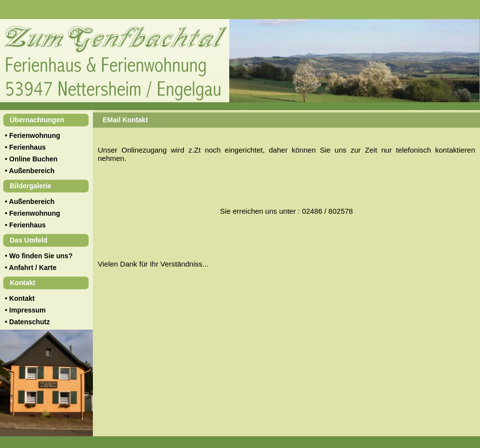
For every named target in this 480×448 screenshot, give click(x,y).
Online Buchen (33, 159)
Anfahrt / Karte (33, 268)
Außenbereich (32, 171)
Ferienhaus (28, 147)
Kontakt (22, 298)
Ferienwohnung (35, 135)
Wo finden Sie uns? (41, 256)
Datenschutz (30, 322)
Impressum (28, 310)
